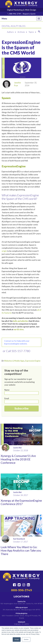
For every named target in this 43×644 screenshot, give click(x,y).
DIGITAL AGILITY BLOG (14, 26)
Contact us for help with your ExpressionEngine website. (17, 342)
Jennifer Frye (12, 84)
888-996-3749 (15, 14)
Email (7, 398)
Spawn (6, 98)
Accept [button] (17, 640)
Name (7, 390)
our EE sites (19, 329)
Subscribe (22, 408)
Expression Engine (33, 361)
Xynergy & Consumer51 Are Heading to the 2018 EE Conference (18, 459)
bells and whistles (21, 321)
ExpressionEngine (14, 166)
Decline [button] (26, 640)
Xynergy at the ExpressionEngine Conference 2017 (21, 502)
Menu (4, 19)
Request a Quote (29, 14)
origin (4, 251)
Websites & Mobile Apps (14, 361)
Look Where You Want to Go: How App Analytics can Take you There (21, 550)
